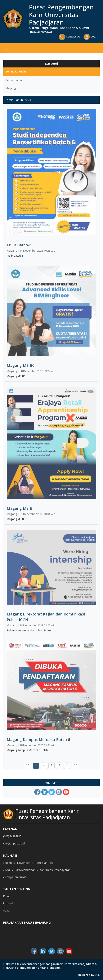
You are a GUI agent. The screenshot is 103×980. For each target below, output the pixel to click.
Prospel (8, 903)
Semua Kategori (16, 71)
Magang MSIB (19, 508)
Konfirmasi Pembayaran (55, 870)
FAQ (8, 870)
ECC (97, 975)
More (48, 630)
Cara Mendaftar (25, 870)
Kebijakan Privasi (16, 877)
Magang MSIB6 (21, 365)
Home (9, 863)
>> (75, 765)
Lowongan (24, 863)
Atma (6, 910)
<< (28, 765)
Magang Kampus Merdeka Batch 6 (38, 740)
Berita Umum (14, 80)
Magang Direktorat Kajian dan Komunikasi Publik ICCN (46, 617)
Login (91, 37)
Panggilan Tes (44, 863)
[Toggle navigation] (7, 48)
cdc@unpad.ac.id (14, 843)
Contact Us (70, 37)
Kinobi (7, 896)
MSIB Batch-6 (19, 245)
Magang (11, 88)
